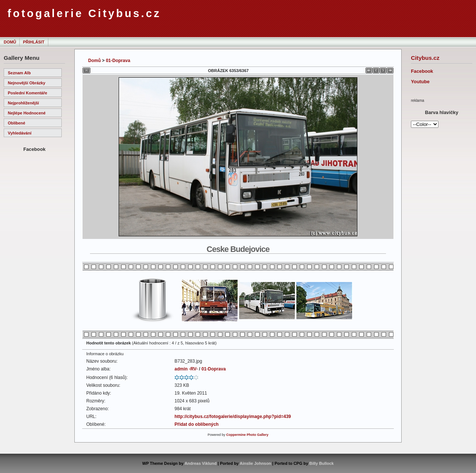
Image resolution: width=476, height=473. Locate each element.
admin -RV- (186, 369)
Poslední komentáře (28, 93)
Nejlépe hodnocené (27, 113)
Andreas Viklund (200, 463)
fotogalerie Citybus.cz (84, 13)
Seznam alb (19, 73)
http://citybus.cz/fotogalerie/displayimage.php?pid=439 (233, 417)
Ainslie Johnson (255, 463)
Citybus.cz (425, 58)
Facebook (422, 71)
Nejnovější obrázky (27, 83)
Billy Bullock (322, 463)
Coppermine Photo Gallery (247, 435)
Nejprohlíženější (23, 103)
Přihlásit (34, 42)
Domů (10, 42)
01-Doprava (118, 61)
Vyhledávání (20, 133)
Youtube (420, 82)
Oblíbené (17, 123)
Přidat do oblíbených (197, 424)
